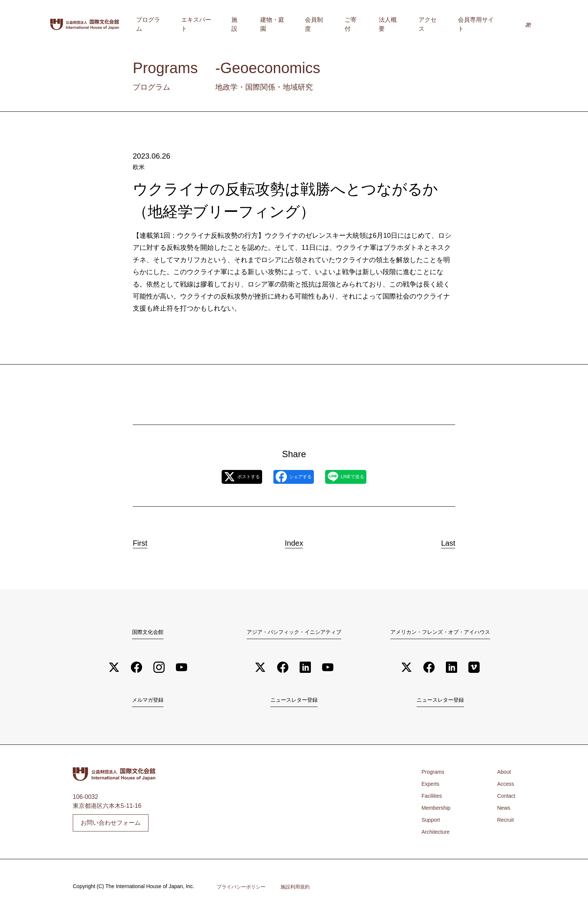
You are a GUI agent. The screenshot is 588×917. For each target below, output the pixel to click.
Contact (505, 799)
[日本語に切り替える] (528, 25)
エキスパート (255, 24)
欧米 (139, 167)
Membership (438, 811)
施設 (287, 24)
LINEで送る (361, 477)
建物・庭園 (315, 24)
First (147, 541)
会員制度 (350, 24)
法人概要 (407, 24)
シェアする (293, 477)
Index (294, 541)
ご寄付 (378, 24)
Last (441, 541)
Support (432, 823)
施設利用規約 (300, 890)
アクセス (438, 24)
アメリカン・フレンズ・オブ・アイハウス (440, 632)
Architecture (437, 835)
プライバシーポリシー (243, 890)
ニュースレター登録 (294, 702)
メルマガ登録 (148, 702)
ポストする (226, 477)
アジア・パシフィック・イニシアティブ (294, 632)
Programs (434, 775)
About (502, 775)
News (502, 811)
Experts (432, 787)
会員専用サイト (479, 24)
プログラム (215, 24)
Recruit (504, 823)
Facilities (433, 799)
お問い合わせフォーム (111, 825)
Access (504, 787)
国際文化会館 (148, 632)
